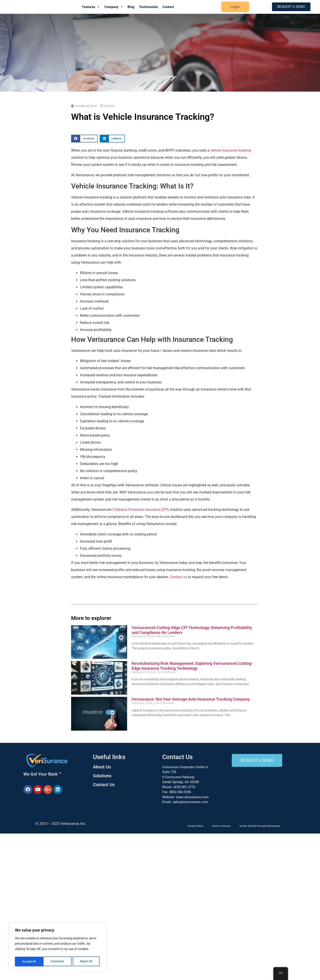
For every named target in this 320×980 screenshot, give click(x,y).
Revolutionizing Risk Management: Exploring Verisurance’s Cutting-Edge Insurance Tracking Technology (192, 666)
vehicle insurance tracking (231, 150)
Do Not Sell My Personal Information (260, 826)
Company (114, 7)
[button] (84, 139)
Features (91, 7)
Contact (168, 7)
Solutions (102, 776)
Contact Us (104, 785)
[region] (58, 948)
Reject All (58, 962)
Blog (131, 7)
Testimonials (148, 7)
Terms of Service (221, 826)
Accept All (87, 962)
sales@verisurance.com (190, 802)
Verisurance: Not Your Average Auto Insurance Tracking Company (191, 699)
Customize (29, 962)
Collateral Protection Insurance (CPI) (141, 510)
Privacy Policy (195, 826)
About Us (102, 767)
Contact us (178, 577)
